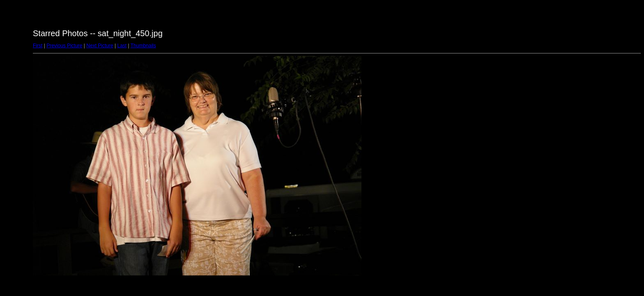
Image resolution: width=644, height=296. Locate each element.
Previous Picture (64, 46)
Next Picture (100, 46)
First (38, 46)
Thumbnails (143, 46)
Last (122, 46)
